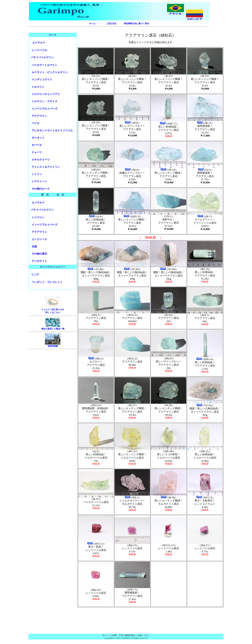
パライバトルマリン (42, 57)
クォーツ (37, 152)
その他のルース (41, 189)
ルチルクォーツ (41, 160)
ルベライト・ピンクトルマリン (50, 72)
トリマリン (38, 217)
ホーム (92, 23)
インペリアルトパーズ (45, 109)
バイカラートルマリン (45, 65)
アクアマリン (39, 116)
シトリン (37, 174)
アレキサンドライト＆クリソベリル (52, 130)
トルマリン (38, 87)
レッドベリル (39, 50)
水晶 (34, 246)
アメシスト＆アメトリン (46, 167)
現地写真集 (53, 346)
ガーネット (38, 138)
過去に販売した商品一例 (53, 329)
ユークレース (39, 239)
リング (35, 275)
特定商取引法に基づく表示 (136, 23)
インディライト (42, 79)
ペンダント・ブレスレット (47, 282)
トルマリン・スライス (45, 101)
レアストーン (39, 181)
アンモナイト (39, 261)
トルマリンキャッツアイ (46, 94)
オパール (37, 145)
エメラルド (39, 43)
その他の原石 (39, 254)
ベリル (36, 123)
